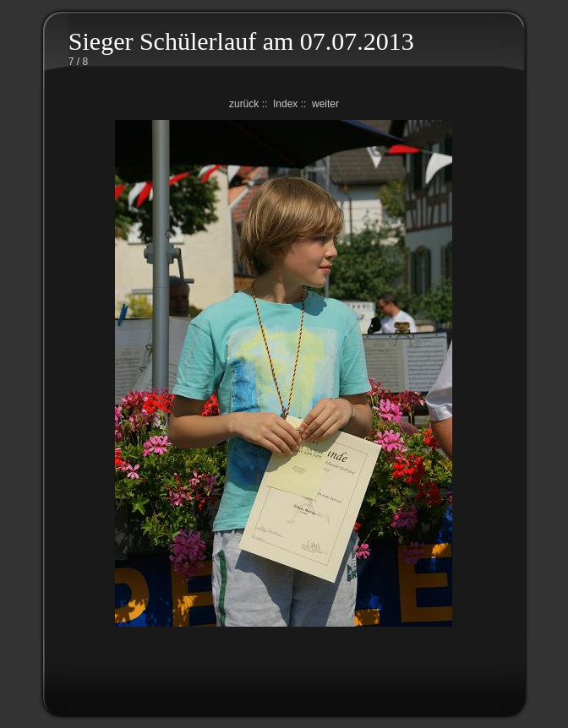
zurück (244, 104)
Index (285, 104)
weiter (325, 104)
